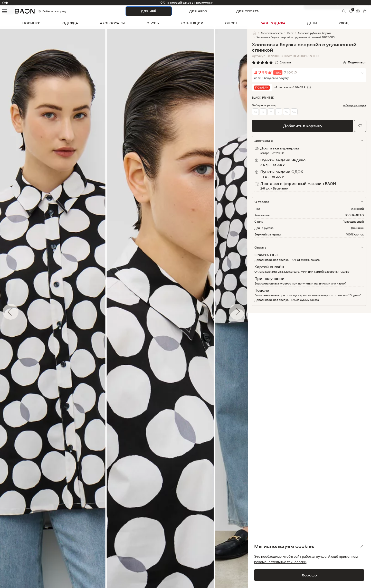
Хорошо (309, 575)
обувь (153, 23)
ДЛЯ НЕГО (198, 11)
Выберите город (45, 11)
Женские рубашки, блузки (315, 33)
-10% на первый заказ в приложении (185, 3)
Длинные (357, 228)
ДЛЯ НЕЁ (149, 11)
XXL (294, 112)
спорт (232, 23)
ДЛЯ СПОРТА (248, 11)
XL (286, 112)
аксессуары (112, 23)
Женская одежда (272, 33)
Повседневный (353, 221)
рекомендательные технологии (280, 562)
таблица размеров (355, 105)
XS (255, 112)
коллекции (192, 23)
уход (344, 23)
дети (312, 23)
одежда (70, 23)
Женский (357, 209)
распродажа (273, 23)
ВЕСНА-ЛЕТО (354, 215)
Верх (290, 33)
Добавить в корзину (303, 126)
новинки (31, 23)
